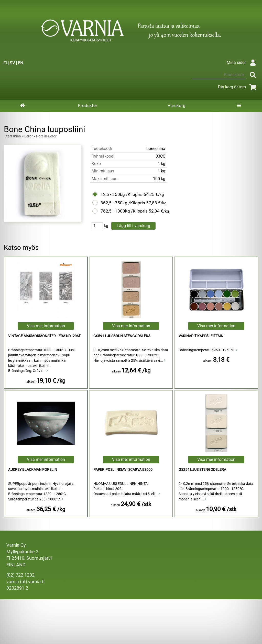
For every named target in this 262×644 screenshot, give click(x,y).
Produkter (88, 106)
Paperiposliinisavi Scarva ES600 (123, 470)
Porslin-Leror (46, 136)
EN (20, 63)
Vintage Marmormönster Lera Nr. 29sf (45, 336)
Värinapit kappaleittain (201, 336)
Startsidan (13, 136)
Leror (29, 136)
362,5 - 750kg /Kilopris (123, 203)
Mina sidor (242, 62)
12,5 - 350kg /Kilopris (122, 194)
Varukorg (177, 106)
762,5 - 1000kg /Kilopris (124, 211)
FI (5, 63)
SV (12, 63)
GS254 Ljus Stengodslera (202, 470)
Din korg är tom (238, 87)
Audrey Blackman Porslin (33, 470)
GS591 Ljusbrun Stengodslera (122, 336)
